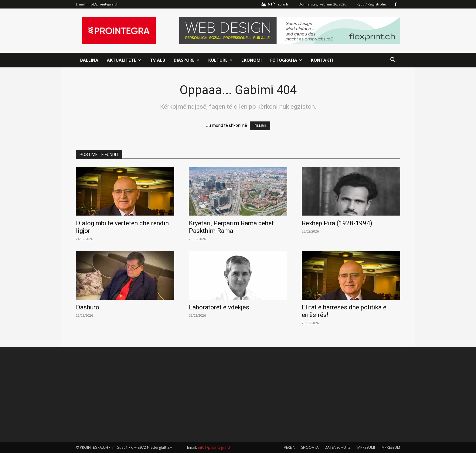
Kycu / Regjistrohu (371, 4)
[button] (393, 61)
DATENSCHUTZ (338, 447)
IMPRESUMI (366, 447)
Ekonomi (252, 60)
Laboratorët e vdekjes (219, 307)
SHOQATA (310, 447)
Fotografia (286, 60)
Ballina (89, 60)
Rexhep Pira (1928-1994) (337, 223)
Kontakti (322, 60)
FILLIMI (260, 126)
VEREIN (290, 447)
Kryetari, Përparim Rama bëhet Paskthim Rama (231, 227)
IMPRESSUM (390, 447)
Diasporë (187, 60)
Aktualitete (124, 60)
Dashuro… (90, 307)
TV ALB (158, 60)
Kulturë (220, 60)
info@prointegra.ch (102, 4)
